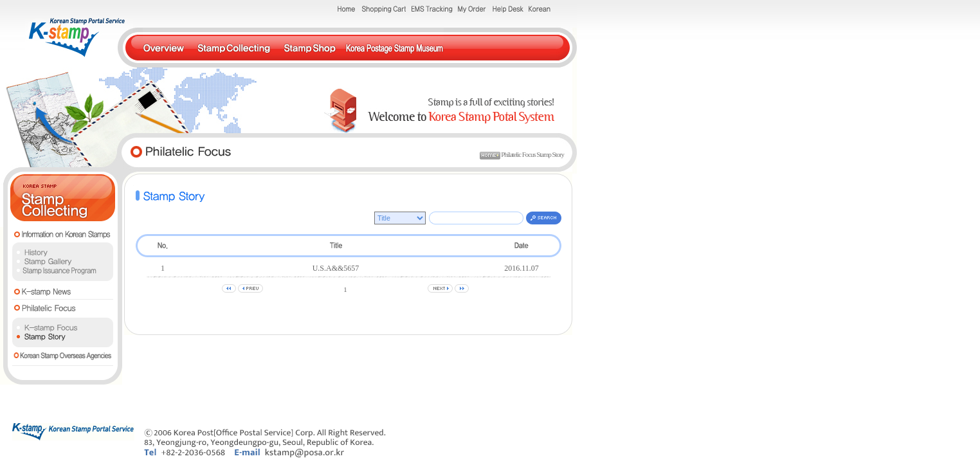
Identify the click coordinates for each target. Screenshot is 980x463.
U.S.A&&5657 (336, 268)
